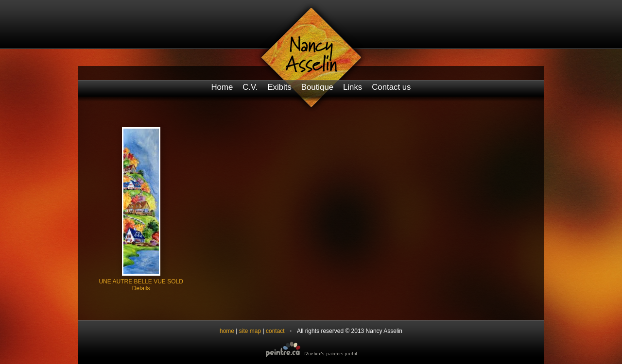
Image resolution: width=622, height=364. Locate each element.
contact (275, 331)
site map (250, 331)
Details (141, 288)
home (227, 331)
